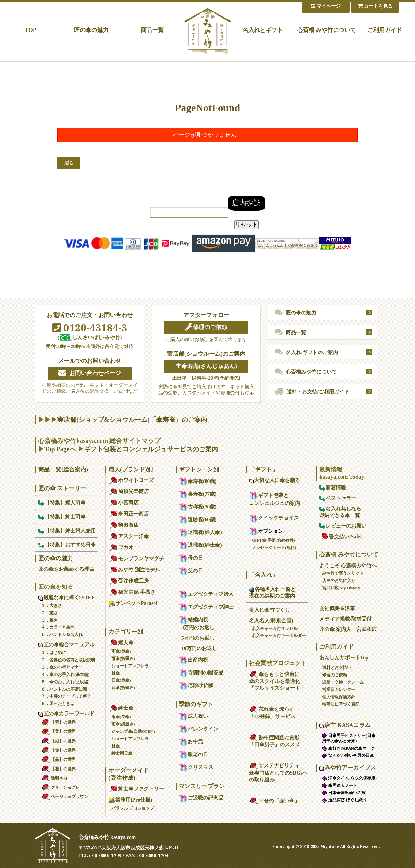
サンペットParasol (133, 603)
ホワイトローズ (131, 480)
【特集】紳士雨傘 (62, 517)
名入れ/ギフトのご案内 (306, 352)
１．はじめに (54, 652)
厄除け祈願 (196, 685)
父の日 (191, 571)
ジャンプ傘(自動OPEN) (133, 731)
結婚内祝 (193, 620)
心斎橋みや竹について (306, 372)
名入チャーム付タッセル (275, 628)
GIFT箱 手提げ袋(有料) (273, 540)
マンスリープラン (202, 786)
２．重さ (49, 613)
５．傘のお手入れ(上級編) (65, 682)
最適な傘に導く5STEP (66, 597)
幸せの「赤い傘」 (274, 801)
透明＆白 (54, 778)
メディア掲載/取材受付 (345, 619)
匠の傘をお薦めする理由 (66, 569)
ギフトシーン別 (199, 469)
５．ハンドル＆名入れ (62, 635)
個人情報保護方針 (339, 697)
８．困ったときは (58, 704)
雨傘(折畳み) (123, 659)
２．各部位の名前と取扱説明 (68, 660)
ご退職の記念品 (201, 798)
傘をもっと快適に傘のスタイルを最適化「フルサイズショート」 (277, 681)
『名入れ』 (263, 575)
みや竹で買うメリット (343, 573)
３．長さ (49, 620)
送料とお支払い (337, 667)
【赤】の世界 (58, 750)
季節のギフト (196, 704)
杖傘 (116, 673)
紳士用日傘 (122, 753)
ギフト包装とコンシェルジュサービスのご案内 (151, 449)
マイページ (326, 6)
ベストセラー (338, 498)
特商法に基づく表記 (341, 704)
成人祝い (193, 716)
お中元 (191, 742)
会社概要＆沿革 (337, 608)
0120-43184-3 (90, 328)
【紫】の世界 (58, 722)
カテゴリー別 (126, 632)
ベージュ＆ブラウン (65, 797)
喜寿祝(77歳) (198, 494)
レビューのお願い (343, 526)
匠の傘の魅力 (91, 30)
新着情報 (333, 488)
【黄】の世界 (58, 731)
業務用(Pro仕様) (130, 800)
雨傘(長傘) (121, 651)
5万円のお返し (198, 638)
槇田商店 (124, 525)
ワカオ (121, 547)
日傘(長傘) (121, 680)
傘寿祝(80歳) (198, 481)
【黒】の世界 (58, 759)
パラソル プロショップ (133, 808)
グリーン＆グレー (63, 787)
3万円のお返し (198, 628)
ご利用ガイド (385, 30)
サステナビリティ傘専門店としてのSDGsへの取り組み (278, 773)
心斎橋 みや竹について (327, 30)
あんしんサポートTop (344, 658)
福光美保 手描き (132, 592)
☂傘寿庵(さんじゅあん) (206, 366)
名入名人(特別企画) (271, 620)
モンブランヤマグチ (136, 558)
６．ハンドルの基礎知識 (64, 689)
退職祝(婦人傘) (200, 532)
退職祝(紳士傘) (200, 545)
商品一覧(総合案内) (63, 469)
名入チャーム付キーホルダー (279, 635)
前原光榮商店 (129, 491)
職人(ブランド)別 (131, 469)
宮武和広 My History (341, 588)
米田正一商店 (129, 514)
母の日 (191, 558)
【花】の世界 (58, 769)
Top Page (57, 449)
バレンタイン (199, 729)
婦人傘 (121, 643)
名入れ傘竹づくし (269, 610)
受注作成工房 (129, 581)
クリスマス (196, 767)
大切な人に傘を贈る (275, 480)
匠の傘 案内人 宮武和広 (348, 629)
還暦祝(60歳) (198, 519)
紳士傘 (121, 708)
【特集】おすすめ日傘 (67, 545)
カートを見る (375, 6)
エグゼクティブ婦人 (206, 594)
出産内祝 (193, 660)
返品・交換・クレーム (343, 682)
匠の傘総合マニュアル (66, 644)
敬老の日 (193, 754)
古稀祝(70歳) (198, 507)
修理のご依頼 (206, 327)
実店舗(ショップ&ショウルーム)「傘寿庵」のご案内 (132, 420)
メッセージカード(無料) (274, 548)
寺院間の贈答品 (201, 673)
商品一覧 (152, 30)
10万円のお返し (199, 648)
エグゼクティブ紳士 (206, 607)
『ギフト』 (263, 469)
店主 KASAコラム (345, 725)
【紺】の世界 (58, 741)
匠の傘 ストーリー (62, 488)
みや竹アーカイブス (348, 768)
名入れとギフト (263, 30)
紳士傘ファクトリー (136, 789)
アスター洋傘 (129, 536)
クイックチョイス (274, 518)
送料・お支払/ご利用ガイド (312, 392)
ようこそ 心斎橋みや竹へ (348, 566)
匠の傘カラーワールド (66, 713)
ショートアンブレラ (130, 666)
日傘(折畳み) (123, 688)
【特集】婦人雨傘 (62, 503)
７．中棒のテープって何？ (66, 696)
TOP (30, 30)
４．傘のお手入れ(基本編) (65, 674)
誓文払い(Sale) (340, 536)
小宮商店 (124, 503)
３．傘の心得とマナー (62, 667)
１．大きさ (52, 605)
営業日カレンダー (339, 690)
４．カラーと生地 (58, 627)
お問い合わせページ (90, 373)
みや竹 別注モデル (134, 570)
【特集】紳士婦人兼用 (67, 531)
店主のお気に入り (339, 581)
